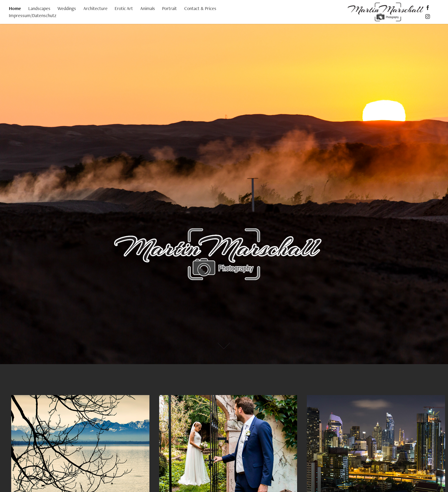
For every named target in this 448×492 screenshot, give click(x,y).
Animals (148, 8)
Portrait (169, 8)
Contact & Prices (200, 8)
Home (15, 8)
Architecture (95, 8)
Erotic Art (124, 8)
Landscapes (39, 8)
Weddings (67, 8)
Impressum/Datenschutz (33, 15)
